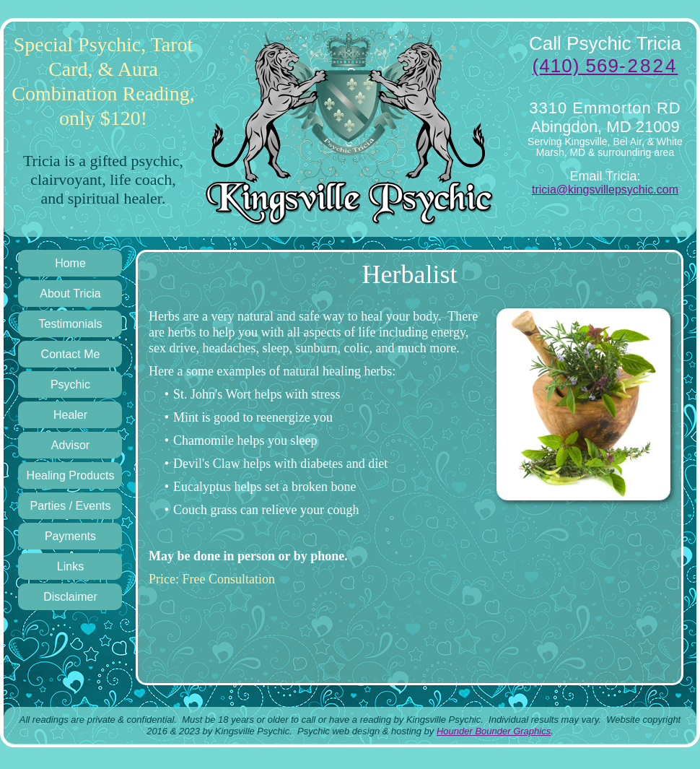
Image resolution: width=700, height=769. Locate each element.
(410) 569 (605, 66)
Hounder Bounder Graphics (494, 731)
